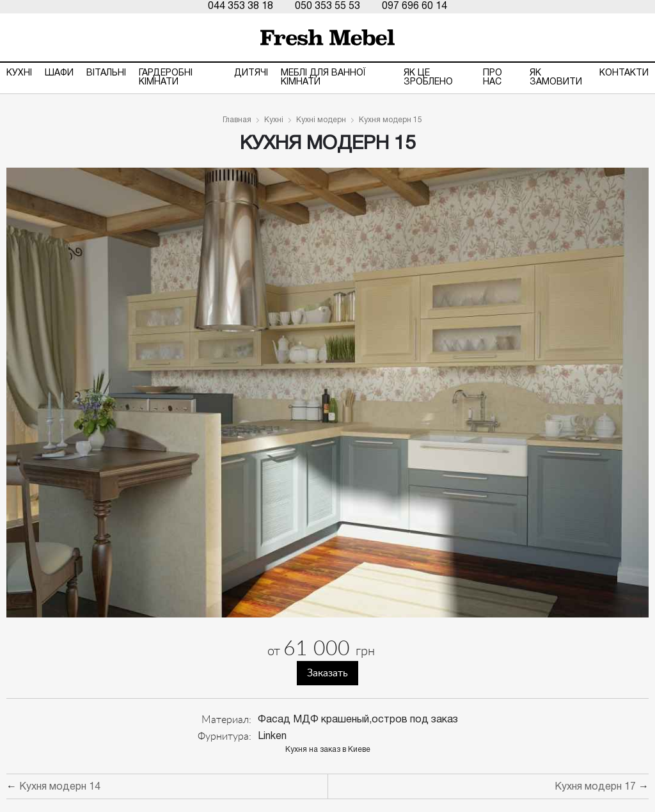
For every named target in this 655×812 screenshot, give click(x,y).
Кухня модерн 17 (595, 787)
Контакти (624, 73)
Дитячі (251, 73)
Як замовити (556, 78)
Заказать (327, 673)
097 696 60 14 (414, 6)
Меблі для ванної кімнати (323, 78)
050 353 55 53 (327, 6)
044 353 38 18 (241, 6)
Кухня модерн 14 (60, 787)
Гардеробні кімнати (166, 78)
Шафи (59, 73)
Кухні (19, 73)
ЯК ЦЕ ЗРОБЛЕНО (428, 78)
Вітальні (106, 73)
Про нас (493, 78)
